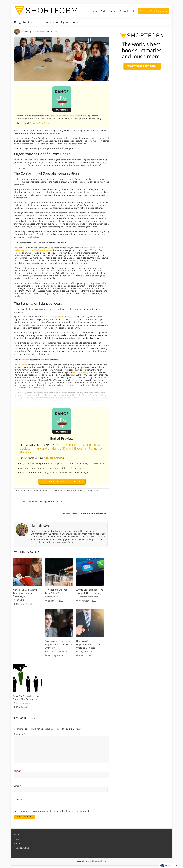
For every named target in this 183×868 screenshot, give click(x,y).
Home (95, 11)
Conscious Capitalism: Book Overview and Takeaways (25, 592)
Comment (20, 733)
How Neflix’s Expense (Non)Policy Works (56, 590)
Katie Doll (20, 599)
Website (18, 798)
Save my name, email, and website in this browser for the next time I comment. (52, 810)
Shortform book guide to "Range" (64, 116)
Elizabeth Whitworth (88, 596)
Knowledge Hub (127, 11)
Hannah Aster (38, 31)
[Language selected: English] (168, 866)
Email (18, 785)
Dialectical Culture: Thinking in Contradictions (40, 500)
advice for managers (54, 317)
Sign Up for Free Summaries (153, 11)
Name (18, 770)
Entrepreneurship (76, 490)
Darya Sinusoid (86, 650)
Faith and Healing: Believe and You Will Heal (84, 512)
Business (62, 490)
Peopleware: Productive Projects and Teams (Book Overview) (59, 643)
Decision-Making (80, 372)
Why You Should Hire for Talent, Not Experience (26, 696)
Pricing (104, 11)
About (113, 11)
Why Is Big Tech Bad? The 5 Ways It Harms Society (90, 590)
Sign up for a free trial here (44, 123)
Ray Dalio (25, 360)
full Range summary (54, 458)
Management (92, 490)
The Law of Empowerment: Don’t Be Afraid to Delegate (89, 643)
